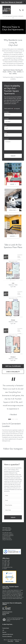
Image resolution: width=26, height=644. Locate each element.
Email (5, 125)
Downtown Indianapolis (7, 636)
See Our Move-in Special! (12, 2)
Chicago (13, 320)
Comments (6, 139)
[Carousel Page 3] (17, 419)
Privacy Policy (10, 641)
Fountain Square (6, 628)
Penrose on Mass (6, 613)
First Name (6, 112)
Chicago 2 (13, 357)
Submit (13, 156)
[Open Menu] (23, 10)
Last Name (6, 119)
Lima (13, 283)
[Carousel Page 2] (13, 419)
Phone (5, 132)
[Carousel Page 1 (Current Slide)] (10, 419)
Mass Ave (4, 632)
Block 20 (4, 615)
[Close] (24, 2)
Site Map (17, 641)
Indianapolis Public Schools (8, 634)
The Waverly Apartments (7, 612)
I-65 (3, 630)
